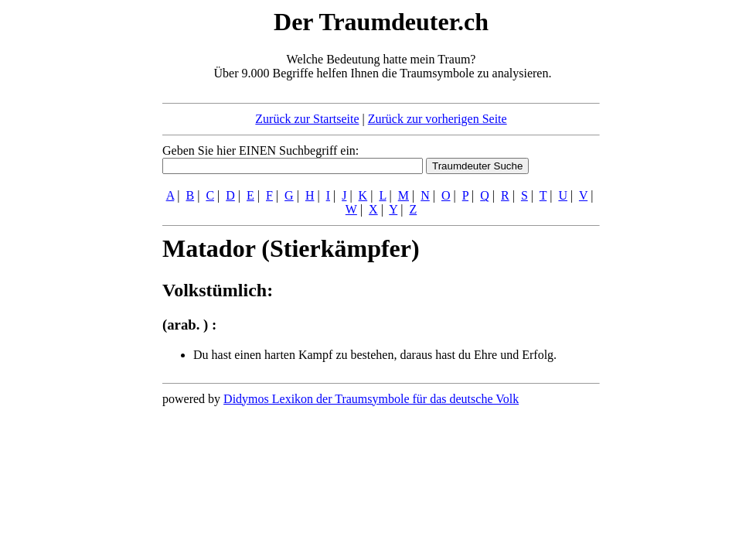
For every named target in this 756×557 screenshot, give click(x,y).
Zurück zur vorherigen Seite (438, 119)
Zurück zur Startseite (307, 119)
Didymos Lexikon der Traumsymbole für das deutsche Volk (371, 399)
